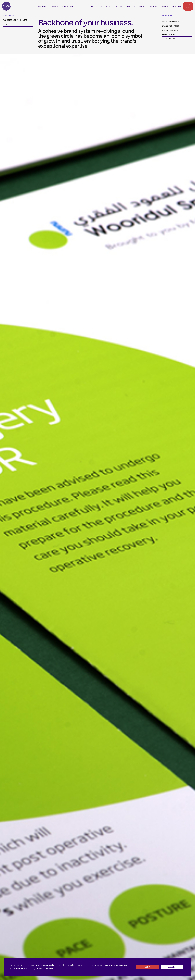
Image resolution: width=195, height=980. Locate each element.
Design (54, 6)
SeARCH (165, 6)
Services (105, 6)
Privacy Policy (30, 968)
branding (42, 6)
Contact (177, 6)
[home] (6, 6)
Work (94, 6)
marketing (67, 6)
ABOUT (143, 6)
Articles (131, 6)
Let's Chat (188, 6)
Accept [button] (172, 967)
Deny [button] (147, 967)
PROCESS (118, 6)
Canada (153, 6)
